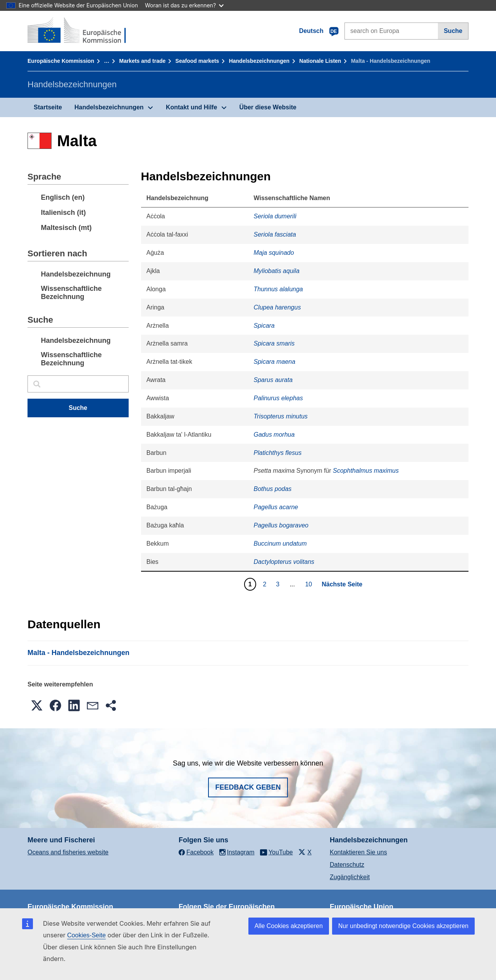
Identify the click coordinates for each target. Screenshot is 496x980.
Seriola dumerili (275, 216)
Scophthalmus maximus (366, 471)
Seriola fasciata (275, 234)
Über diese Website (268, 107)
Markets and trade (142, 61)
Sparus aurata (273, 380)
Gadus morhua (274, 435)
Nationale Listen (320, 61)
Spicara (264, 326)
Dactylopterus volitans (284, 562)
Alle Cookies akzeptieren (289, 926)
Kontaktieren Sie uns (358, 852)
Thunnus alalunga (278, 289)
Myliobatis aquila (277, 271)
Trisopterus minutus (281, 416)
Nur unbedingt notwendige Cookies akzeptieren (403, 926)
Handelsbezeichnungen (259, 61)
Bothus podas (273, 489)
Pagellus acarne (276, 507)
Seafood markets (197, 61)
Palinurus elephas (278, 398)
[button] (37, 705)
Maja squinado (274, 253)
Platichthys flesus (278, 453)
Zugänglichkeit (350, 877)
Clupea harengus (277, 307)
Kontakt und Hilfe (191, 107)
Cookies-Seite (86, 935)
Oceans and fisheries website (68, 852)
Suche (453, 31)
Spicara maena (275, 362)
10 (309, 584)
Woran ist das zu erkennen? (184, 5)
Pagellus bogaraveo (281, 525)
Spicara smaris (274, 343)
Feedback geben (248, 787)
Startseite (48, 107)
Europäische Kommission (61, 61)
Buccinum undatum (280, 544)
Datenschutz (347, 865)
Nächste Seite (342, 584)
